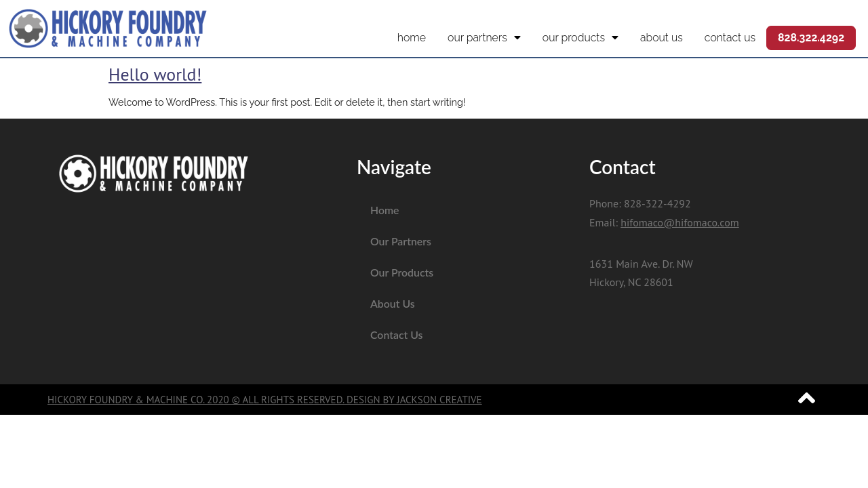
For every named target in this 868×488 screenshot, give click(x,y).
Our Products (580, 38)
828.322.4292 (811, 38)
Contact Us (730, 38)
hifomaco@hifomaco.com (679, 222)
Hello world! (155, 74)
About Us (662, 38)
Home (412, 38)
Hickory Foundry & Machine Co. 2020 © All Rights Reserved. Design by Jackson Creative (265, 400)
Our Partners (484, 38)
